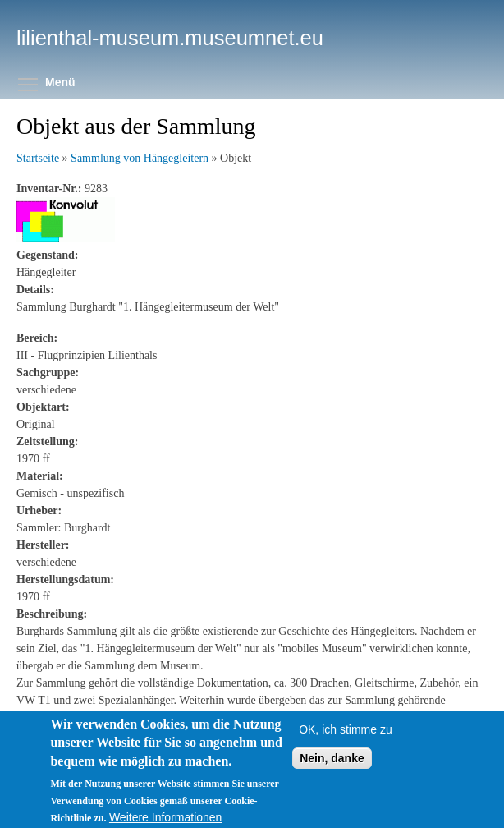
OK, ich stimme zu (346, 745)
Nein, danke (332, 774)
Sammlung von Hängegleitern (140, 158)
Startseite (38, 158)
